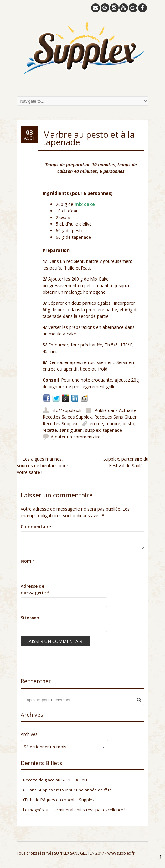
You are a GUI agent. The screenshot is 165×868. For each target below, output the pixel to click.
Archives (29, 734)
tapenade (113, 430)
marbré (113, 423)
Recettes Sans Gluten (116, 417)
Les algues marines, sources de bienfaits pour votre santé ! (43, 466)
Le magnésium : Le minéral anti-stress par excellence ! (74, 810)
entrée (96, 423)
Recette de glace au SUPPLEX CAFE (56, 780)
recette (50, 430)
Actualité (128, 410)
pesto (129, 423)
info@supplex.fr (66, 410)
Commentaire (36, 526)
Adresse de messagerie (35, 589)
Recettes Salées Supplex (67, 417)
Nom (28, 561)
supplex (93, 430)
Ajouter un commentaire (76, 437)
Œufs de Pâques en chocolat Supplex (59, 800)
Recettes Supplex (60, 423)
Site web (30, 618)
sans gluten (71, 430)
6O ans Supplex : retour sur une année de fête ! (68, 790)
